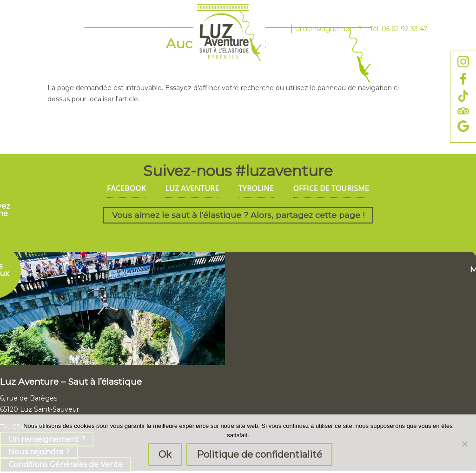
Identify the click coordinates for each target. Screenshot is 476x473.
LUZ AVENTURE (192, 188)
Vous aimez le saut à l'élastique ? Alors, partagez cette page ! (238, 215)
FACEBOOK (126, 188)
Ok (165, 454)
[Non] (464, 444)
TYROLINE (256, 188)
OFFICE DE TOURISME (331, 188)
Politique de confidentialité (259, 454)
